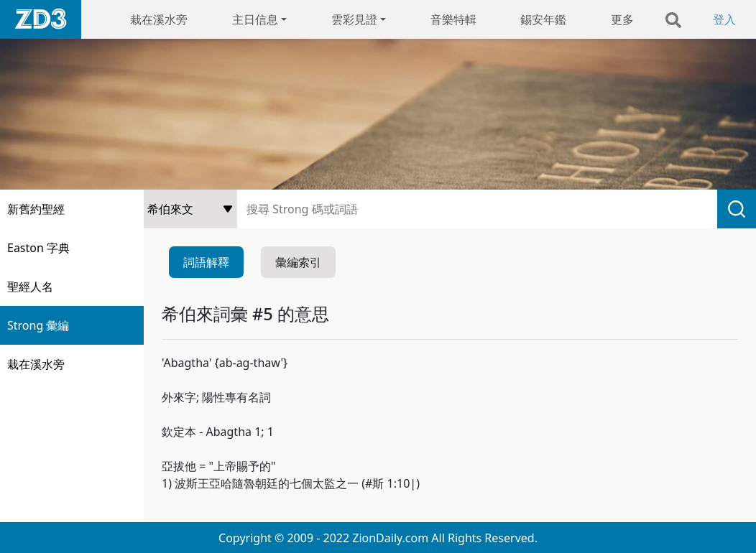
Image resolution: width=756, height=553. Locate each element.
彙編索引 (298, 262)
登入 (724, 19)
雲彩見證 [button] (354, 19)
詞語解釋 (206, 262)
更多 (622, 19)
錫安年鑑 (543, 19)
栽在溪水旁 (159, 19)
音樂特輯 (453, 19)
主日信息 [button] (255, 19)
